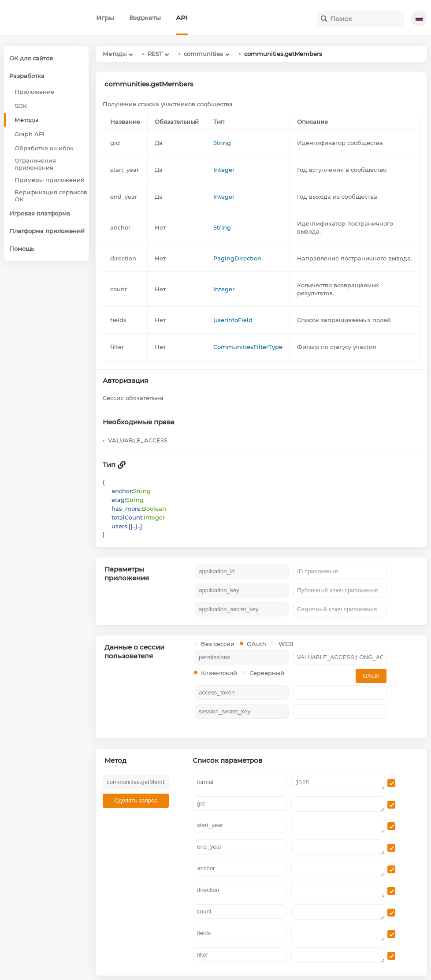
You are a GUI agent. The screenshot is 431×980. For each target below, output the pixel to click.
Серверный (263, 673)
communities (203, 54)
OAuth (253, 644)
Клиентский (215, 673)
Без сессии (214, 644)
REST (155, 54)
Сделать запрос (136, 800)
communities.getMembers (283, 54)
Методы (115, 54)
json (338, 782)
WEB (282, 644)
